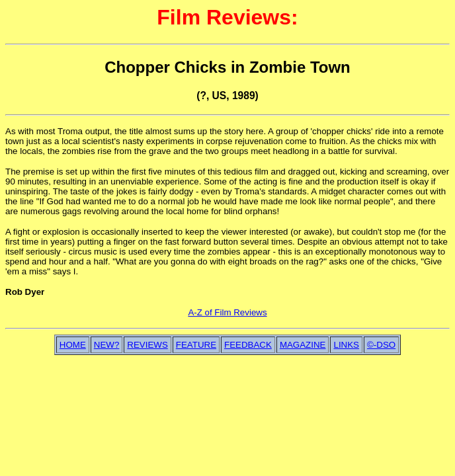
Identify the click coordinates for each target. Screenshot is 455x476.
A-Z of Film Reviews (227, 312)
